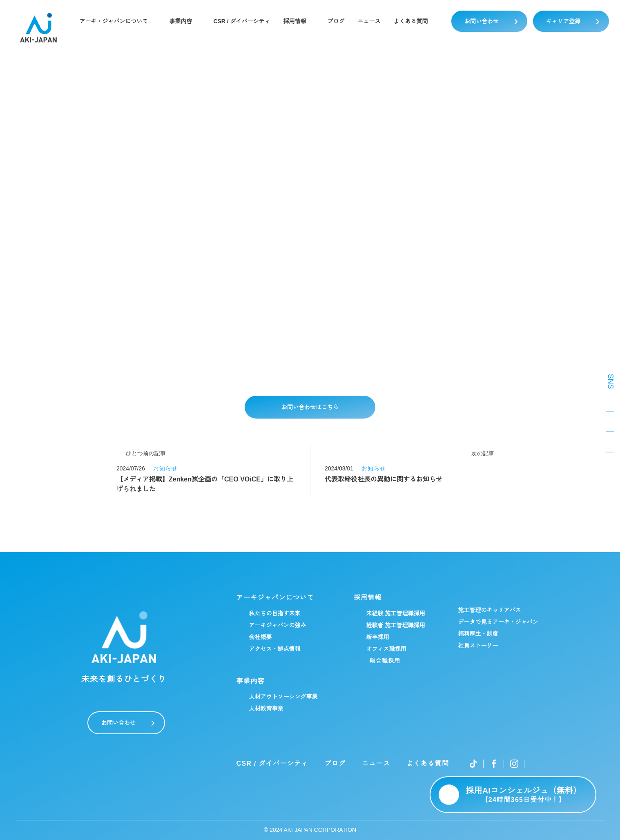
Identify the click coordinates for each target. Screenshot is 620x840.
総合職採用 (385, 661)
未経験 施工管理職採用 (395, 613)
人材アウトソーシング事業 (283, 697)
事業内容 (180, 21)
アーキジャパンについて (275, 598)
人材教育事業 (266, 709)
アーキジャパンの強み (277, 625)
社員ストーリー (478, 646)
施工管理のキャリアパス (489, 610)
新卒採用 (377, 637)
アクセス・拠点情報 (274, 649)
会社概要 (260, 637)
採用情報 (295, 21)
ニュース (370, 21)
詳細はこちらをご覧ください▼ (189, 373)
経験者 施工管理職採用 (395, 625)
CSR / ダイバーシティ (242, 21)
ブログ (337, 21)
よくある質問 (411, 21)
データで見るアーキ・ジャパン (498, 622)
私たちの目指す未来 (274, 613)
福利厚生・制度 (478, 634)
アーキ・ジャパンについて (113, 21)
